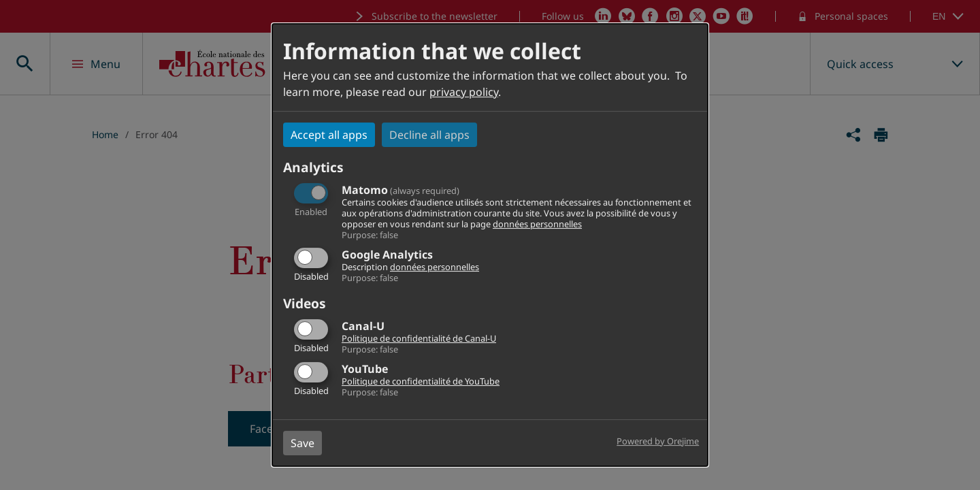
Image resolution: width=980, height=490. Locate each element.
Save (303, 443)
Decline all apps (429, 135)
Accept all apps (329, 135)
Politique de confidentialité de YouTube (421, 381)
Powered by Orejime (658, 441)
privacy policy (464, 92)
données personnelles (537, 224)
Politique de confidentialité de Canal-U (419, 338)
